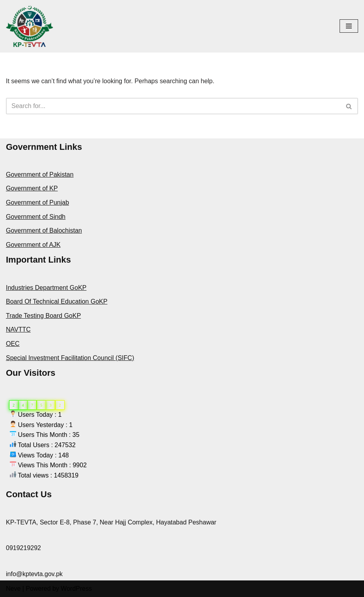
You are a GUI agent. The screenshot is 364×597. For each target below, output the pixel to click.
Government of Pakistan (40, 174)
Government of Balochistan (44, 230)
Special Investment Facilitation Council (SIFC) (70, 358)
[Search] (173, 106)
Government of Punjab (37, 202)
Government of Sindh (36, 217)
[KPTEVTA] (30, 26)
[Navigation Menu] (349, 26)
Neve (13, 589)
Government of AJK (33, 245)
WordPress (76, 589)
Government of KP (32, 188)
